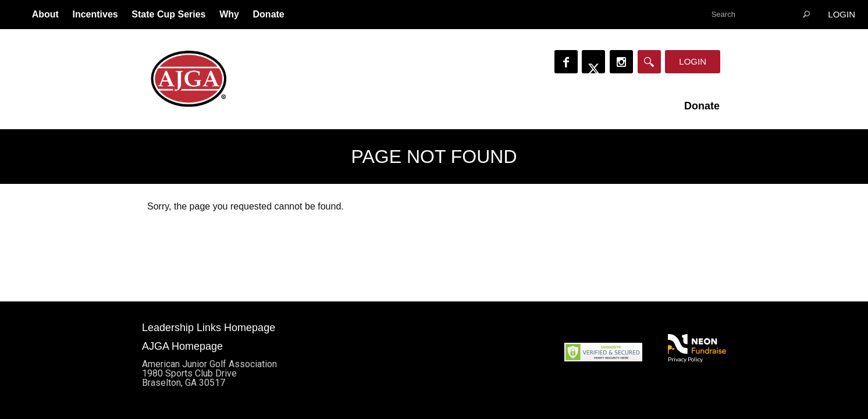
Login (842, 14)
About (45, 14)
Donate (269, 14)
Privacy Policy (685, 359)
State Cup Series (168, 14)
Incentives (95, 14)
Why (229, 14)
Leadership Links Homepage (209, 328)
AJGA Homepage (182, 346)
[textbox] (760, 15)
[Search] (649, 62)
